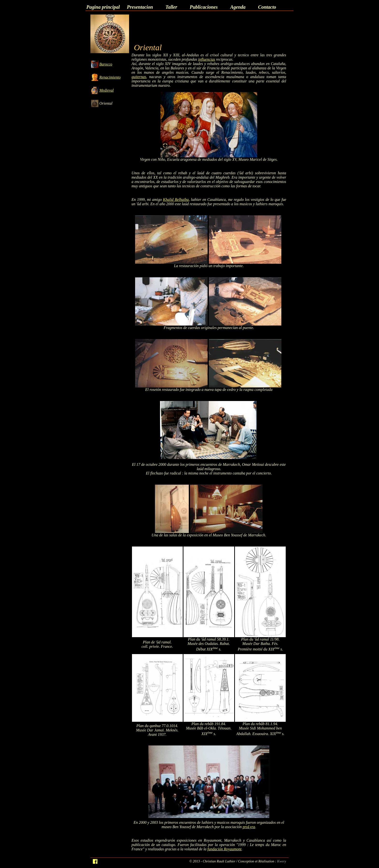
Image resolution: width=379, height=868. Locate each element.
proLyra (249, 827)
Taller (171, 7)
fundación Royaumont (224, 849)
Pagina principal (103, 7)
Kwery (282, 861)
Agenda (238, 7)
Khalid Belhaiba (176, 200)
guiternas (139, 77)
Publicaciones (204, 7)
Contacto (267, 7)
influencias (207, 59)
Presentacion (140, 7)
